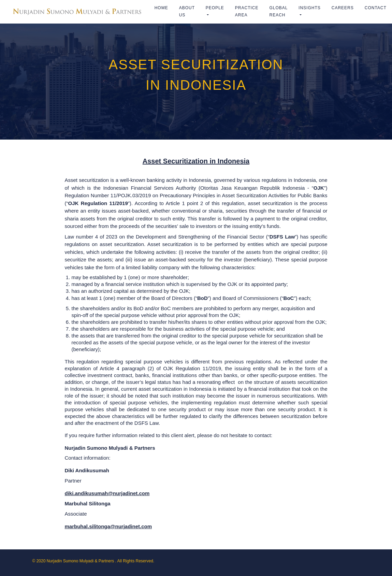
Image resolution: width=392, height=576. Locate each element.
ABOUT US (187, 12)
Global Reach (278, 12)
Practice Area (247, 12)
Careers (343, 8)
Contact (376, 8)
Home (161, 8)
